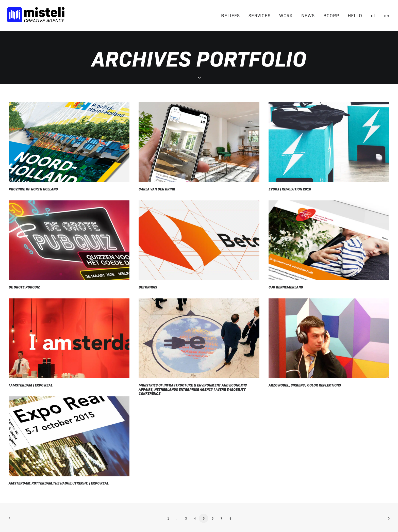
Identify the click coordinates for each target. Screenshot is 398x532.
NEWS (308, 15)
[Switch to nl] (373, 15)
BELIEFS (230, 15)
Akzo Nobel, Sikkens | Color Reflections (305, 385)
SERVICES (259, 15)
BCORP (331, 15)
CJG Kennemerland (286, 287)
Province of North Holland (33, 189)
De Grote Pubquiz (24, 287)
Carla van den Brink (157, 189)
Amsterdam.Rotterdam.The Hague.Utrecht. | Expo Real (59, 483)
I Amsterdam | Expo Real (31, 385)
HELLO (355, 15)
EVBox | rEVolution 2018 (290, 189)
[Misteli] (36, 15)
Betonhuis (148, 287)
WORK (286, 15)
